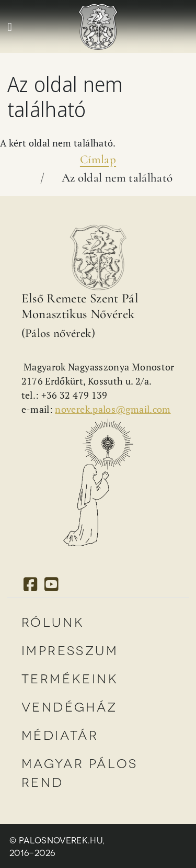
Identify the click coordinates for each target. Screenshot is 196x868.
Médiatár (60, 734)
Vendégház (70, 706)
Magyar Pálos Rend (80, 772)
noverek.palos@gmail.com (113, 409)
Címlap (98, 159)
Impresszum (70, 650)
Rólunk (53, 621)
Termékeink (70, 678)
